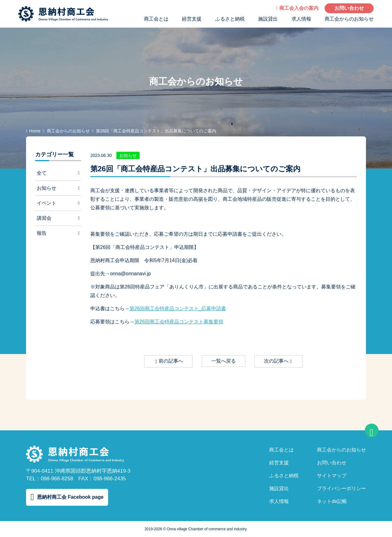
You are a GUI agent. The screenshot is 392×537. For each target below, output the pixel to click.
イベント (58, 203)
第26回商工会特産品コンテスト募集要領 (179, 322)
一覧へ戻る (224, 361)
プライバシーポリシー (341, 488)
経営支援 (192, 19)
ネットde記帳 (332, 501)
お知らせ (58, 188)
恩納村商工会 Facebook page (67, 497)
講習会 (58, 218)
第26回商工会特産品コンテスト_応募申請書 (178, 308)
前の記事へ (169, 361)
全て (58, 173)
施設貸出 (268, 19)
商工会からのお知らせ (349, 19)
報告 (58, 233)
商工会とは (156, 19)
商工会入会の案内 (297, 8)
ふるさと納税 (230, 19)
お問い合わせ (349, 8)
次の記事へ (278, 361)
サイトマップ (332, 476)
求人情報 (301, 19)
